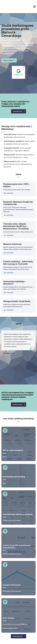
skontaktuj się (17, 636)
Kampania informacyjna (12, 591)
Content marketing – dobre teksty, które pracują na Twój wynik (18, 263)
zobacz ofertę (8, 60)
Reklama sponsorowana (12, 520)
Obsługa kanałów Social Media (17, 301)
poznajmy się (19, 111)
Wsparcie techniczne (12, 244)
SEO (4, 457)
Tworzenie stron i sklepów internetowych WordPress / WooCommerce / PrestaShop (16, 226)
